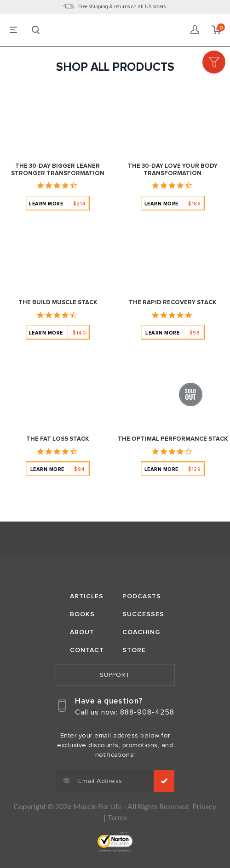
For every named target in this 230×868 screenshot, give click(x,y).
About (82, 632)
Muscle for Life (115, 540)
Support (115, 675)
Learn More (57, 204)
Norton (115, 842)
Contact (87, 650)
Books (82, 614)
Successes (143, 614)
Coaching (141, 632)
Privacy (204, 806)
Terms (117, 817)
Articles (87, 596)
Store (134, 650)
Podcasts (142, 596)
